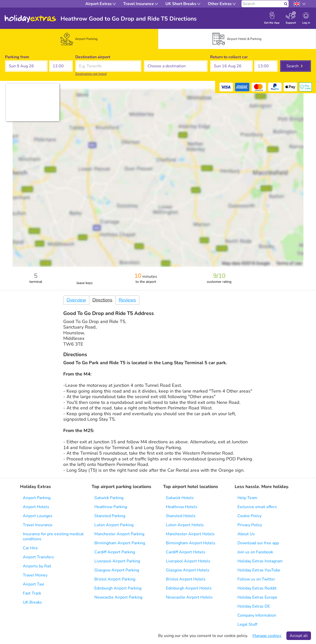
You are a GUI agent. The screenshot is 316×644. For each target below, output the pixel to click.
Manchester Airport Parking (119, 534)
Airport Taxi (34, 584)
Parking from (17, 57)
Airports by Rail (37, 566)
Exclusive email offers (257, 507)
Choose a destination (163, 57)
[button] (26, 66)
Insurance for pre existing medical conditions (53, 536)
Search (293, 66)
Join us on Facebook (255, 552)
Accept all (299, 636)
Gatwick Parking (109, 498)
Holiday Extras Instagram (260, 561)
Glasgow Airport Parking (117, 570)
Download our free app (258, 543)
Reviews (127, 300)
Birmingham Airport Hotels (191, 543)
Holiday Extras (30, 19)
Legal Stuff (247, 624)
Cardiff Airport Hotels (186, 552)
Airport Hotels (36, 507)
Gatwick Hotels (180, 498)
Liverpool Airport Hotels (188, 561)
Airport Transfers (38, 557)
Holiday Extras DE (254, 606)
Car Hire (30, 548)
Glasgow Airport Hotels (188, 570)
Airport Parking (37, 498)
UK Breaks (32, 602)
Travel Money (35, 575)
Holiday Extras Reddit (257, 588)
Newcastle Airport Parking (118, 597)
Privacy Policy (250, 525)
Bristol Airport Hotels (186, 579)
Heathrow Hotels (182, 507)
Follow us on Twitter (256, 579)
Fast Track (32, 593)
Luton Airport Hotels (185, 525)
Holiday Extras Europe (257, 597)
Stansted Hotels (181, 516)
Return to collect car (229, 57)
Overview (76, 300)
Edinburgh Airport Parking (118, 588)
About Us (246, 534)
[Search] (262, 4)
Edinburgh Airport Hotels (189, 588)
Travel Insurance (38, 525)
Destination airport (93, 57)
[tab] (79, 39)
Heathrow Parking (111, 507)
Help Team (247, 498)
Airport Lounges (38, 516)
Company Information (257, 615)
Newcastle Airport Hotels (189, 597)
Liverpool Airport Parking (117, 561)
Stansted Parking (110, 516)
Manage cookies (267, 636)
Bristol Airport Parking (115, 579)
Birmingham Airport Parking (120, 543)
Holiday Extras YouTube (259, 570)
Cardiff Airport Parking (115, 552)
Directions (102, 300)
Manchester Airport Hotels (190, 534)
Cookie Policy (249, 516)
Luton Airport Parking (114, 525)
